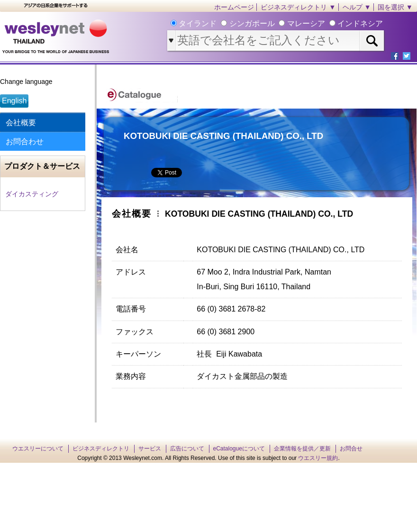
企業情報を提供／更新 (302, 449)
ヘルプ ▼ (357, 7)
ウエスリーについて (38, 449)
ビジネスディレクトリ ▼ (298, 7)
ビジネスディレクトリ (101, 449)
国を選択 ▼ (395, 7)
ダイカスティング (32, 194)
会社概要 (21, 123)
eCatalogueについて (239, 449)
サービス (150, 449)
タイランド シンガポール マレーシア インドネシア (280, 23)
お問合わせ (25, 142)
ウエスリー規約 (318, 458)
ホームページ (234, 7)
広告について (187, 449)
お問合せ (351, 449)
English (14, 101)
